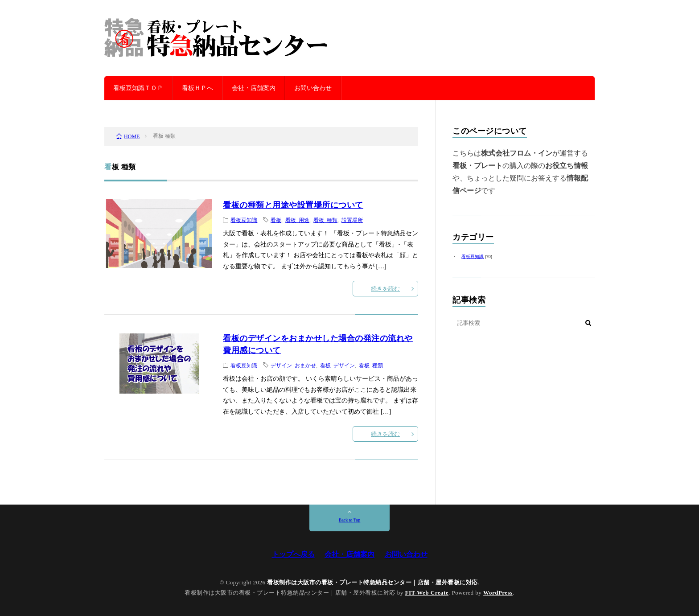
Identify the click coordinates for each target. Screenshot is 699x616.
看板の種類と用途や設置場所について (293, 205)
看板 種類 (325, 220)
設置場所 (352, 220)
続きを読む (385, 289)
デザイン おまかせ (293, 365)
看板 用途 (297, 220)
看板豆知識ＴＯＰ (138, 88)
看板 (276, 220)
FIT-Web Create (427, 593)
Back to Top (350, 520)
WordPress (498, 593)
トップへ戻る (293, 554)
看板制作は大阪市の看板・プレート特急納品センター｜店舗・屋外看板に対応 (372, 582)
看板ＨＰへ (197, 88)
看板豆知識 (244, 220)
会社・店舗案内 (254, 88)
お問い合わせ (313, 88)
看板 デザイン (337, 365)
